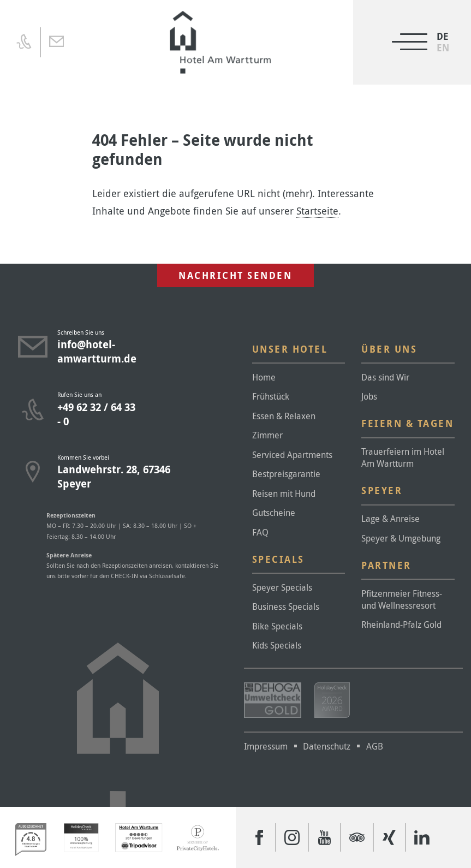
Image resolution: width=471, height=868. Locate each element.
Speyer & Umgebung (401, 538)
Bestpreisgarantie (286, 474)
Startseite (317, 211)
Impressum (266, 746)
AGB (375, 746)
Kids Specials (277, 645)
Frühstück (271, 396)
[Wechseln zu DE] (443, 36)
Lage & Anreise (390, 519)
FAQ (260, 532)
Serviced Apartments (292, 455)
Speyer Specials (282, 587)
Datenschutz (327, 746)
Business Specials (286, 607)
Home (264, 377)
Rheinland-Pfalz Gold (401, 625)
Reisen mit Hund (284, 494)
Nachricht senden (235, 275)
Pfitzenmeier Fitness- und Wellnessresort (402, 599)
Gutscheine (274, 513)
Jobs (369, 396)
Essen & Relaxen (284, 416)
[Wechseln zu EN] (443, 48)
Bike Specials (277, 626)
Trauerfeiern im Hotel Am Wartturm (403, 457)
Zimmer (267, 435)
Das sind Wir (385, 377)
